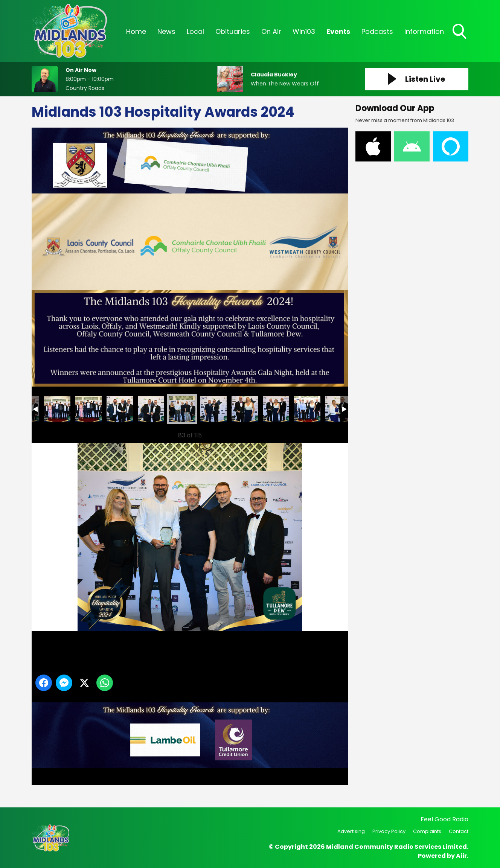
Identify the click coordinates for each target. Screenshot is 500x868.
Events (338, 31)
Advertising (351, 831)
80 (120, 409)
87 (338, 409)
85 (276, 409)
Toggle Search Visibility (460, 32)
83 (213, 409)
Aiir (461, 856)
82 (182, 409)
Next (330, 433)
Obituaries (233, 31)
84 (245, 409)
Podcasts (377, 31)
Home (136, 31)
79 (88, 409)
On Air (271, 31)
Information (424, 31)
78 (57, 409)
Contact (459, 831)
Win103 (304, 31)
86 (307, 409)
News (166, 31)
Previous (47, 433)
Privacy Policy (389, 831)
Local (195, 31)
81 (151, 409)
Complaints (427, 831)
